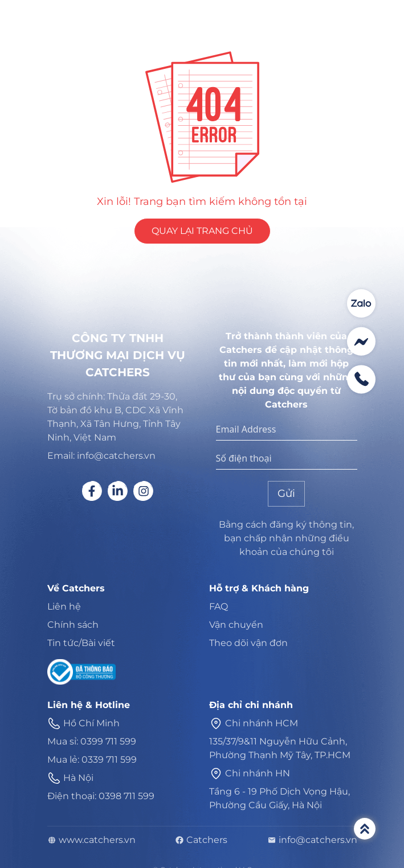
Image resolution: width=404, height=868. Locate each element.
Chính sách (73, 625)
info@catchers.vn (312, 840)
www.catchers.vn (91, 840)
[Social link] (92, 491)
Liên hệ (64, 606)
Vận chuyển (236, 625)
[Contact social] (361, 303)
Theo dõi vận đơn (248, 643)
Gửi (286, 493)
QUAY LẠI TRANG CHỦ (202, 231)
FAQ (219, 606)
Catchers (201, 840)
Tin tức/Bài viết (81, 643)
